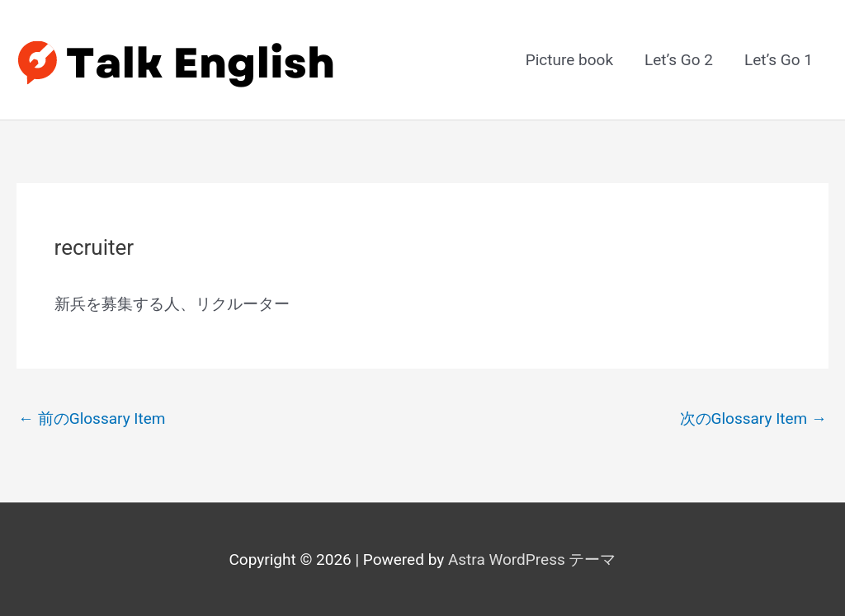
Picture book (569, 60)
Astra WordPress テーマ (532, 560)
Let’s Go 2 (679, 60)
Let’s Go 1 (779, 60)
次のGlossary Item (754, 419)
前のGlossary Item (92, 419)
